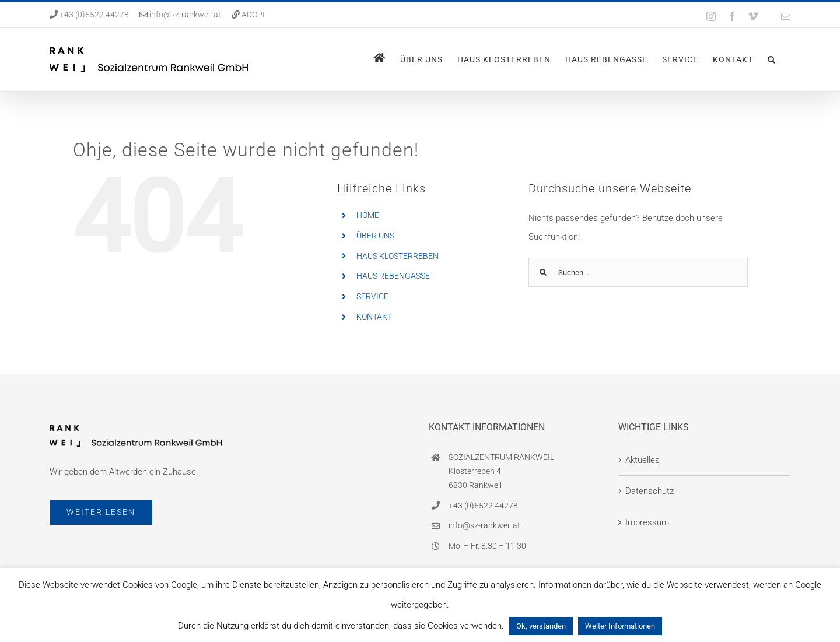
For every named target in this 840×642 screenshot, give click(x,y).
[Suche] (543, 272)
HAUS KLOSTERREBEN (398, 256)
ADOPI (253, 15)
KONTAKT (374, 317)
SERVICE (372, 296)
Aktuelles (643, 460)
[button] (772, 59)
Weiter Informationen (620, 626)
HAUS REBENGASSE (393, 276)
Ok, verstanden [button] (541, 626)
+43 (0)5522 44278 (93, 15)
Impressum (647, 522)
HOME (368, 215)
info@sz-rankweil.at (185, 15)
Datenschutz (650, 491)
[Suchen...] (638, 272)
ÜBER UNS (375, 236)
